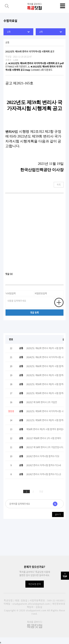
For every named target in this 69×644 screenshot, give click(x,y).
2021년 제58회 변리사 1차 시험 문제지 (44, 438)
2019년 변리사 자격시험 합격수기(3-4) (44, 465)
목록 (59, 185)
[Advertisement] (34, 234)
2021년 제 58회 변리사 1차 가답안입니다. (45, 447)
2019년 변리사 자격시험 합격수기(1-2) (44, 474)
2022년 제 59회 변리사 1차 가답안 (42, 402)
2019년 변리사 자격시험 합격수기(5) (43, 456)
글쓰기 (58, 514)
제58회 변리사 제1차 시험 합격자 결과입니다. (47, 429)
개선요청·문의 (34, 584)
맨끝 (41, 491)
